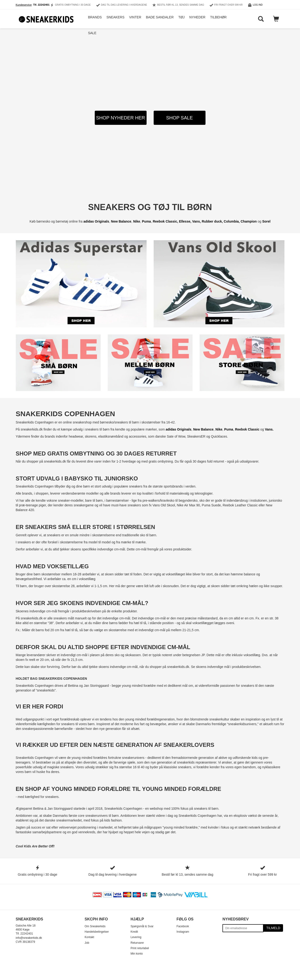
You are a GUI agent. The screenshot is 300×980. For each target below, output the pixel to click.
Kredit (134, 932)
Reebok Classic (247, 429)
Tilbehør (217, 19)
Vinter (134, 19)
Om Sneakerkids (95, 926)
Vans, (197, 221)
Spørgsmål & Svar (142, 926)
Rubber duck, (213, 221)
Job (87, 943)
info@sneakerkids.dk (29, 938)
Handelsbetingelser (97, 932)
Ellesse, (185, 221)
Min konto (137, 954)
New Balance (121, 221)
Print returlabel (140, 948)
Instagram (183, 932)
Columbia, (232, 221)
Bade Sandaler (159, 19)
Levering (136, 937)
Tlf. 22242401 (41, 5)
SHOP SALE (179, 118)
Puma (146, 221)
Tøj (180, 19)
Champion (249, 221)
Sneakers (114, 19)
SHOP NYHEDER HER (121, 118)
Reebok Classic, (166, 221)
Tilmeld (273, 928)
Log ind (258, 5)
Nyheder (196, 19)
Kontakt (89, 937)
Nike (137, 221)
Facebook (183, 926)
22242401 (27, 934)
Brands (94, 19)
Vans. (269, 429)
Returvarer (137, 943)
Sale (91, 38)
